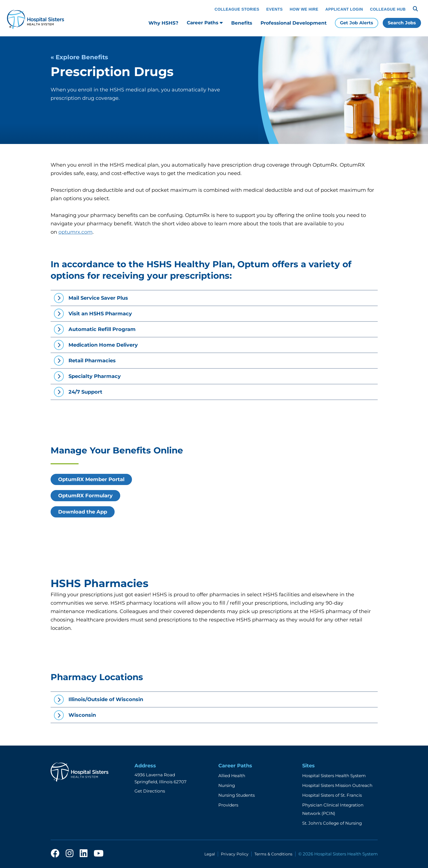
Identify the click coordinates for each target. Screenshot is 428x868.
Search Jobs (402, 23)
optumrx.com (75, 232)
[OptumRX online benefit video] (299, 489)
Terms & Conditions (273, 854)
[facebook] (55, 854)
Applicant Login (344, 9)
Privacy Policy (235, 854)
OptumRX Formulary (85, 496)
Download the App (83, 512)
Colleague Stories (237, 9)
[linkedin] (84, 854)
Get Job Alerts (357, 23)
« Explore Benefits (79, 57)
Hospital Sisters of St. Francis (332, 795)
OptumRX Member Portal (91, 479)
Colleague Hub (388, 9)
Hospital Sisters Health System (334, 776)
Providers (228, 805)
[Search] (415, 9)
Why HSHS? (163, 23)
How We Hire (304, 9)
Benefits (242, 23)
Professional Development (294, 23)
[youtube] (99, 854)
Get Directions (150, 791)
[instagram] (70, 854)
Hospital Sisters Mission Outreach (337, 785)
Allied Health (232, 776)
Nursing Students (237, 795)
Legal (210, 854)
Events (275, 9)
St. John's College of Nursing (332, 823)
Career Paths (205, 23)
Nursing (227, 785)
